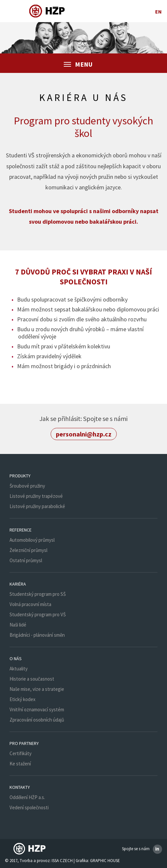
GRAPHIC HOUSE (105, 861)
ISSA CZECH (62, 861)
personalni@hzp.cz (84, 434)
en (159, 12)
